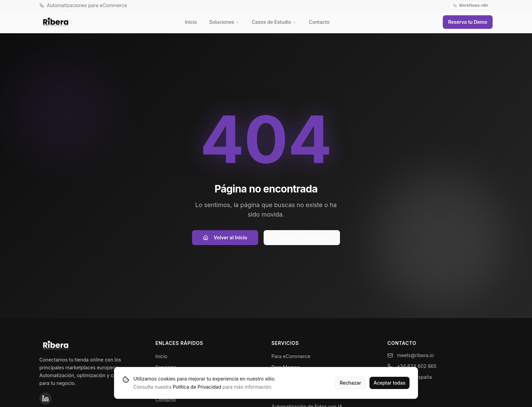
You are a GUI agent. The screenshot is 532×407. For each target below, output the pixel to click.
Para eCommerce (291, 356)
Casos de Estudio (274, 22)
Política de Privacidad (197, 387)
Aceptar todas (389, 383)
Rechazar (350, 383)
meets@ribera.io (411, 355)
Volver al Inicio (225, 237)
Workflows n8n (471, 5)
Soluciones (225, 22)
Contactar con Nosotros (302, 237)
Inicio (191, 22)
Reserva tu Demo (468, 22)
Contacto (319, 22)
